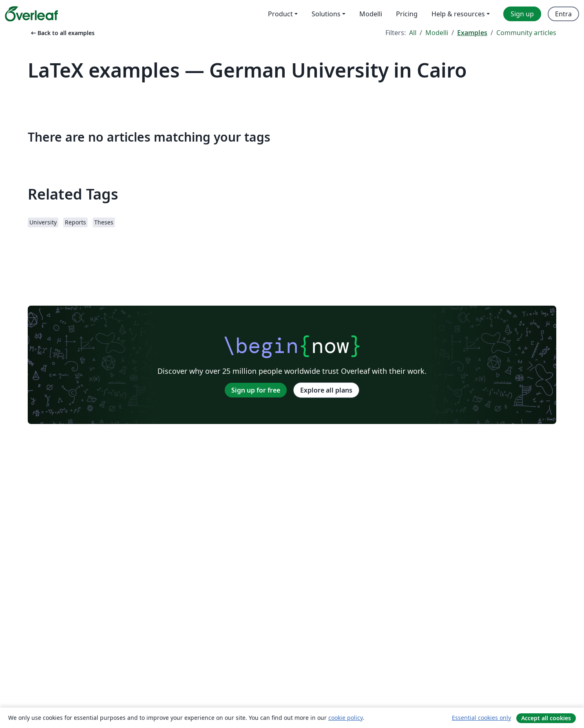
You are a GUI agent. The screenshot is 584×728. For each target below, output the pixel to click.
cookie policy (345, 718)
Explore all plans (326, 390)
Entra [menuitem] (563, 14)
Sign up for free (256, 390)
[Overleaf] (31, 14)
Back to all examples (62, 33)
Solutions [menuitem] (326, 14)
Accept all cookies (546, 718)
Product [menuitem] (280, 14)
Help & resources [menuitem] (458, 14)
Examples (472, 33)
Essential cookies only (481, 718)
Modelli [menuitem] (371, 14)
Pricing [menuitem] (407, 14)
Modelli (437, 33)
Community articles (526, 33)
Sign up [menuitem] (522, 14)
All (413, 33)
